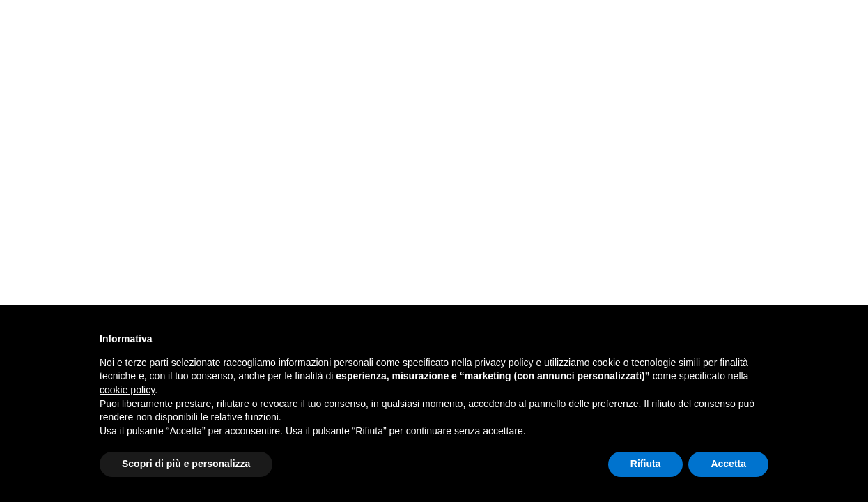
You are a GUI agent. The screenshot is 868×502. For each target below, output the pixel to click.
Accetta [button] (728, 464)
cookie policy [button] (127, 390)
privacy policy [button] (504, 363)
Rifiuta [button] (646, 464)
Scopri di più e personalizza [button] (186, 464)
